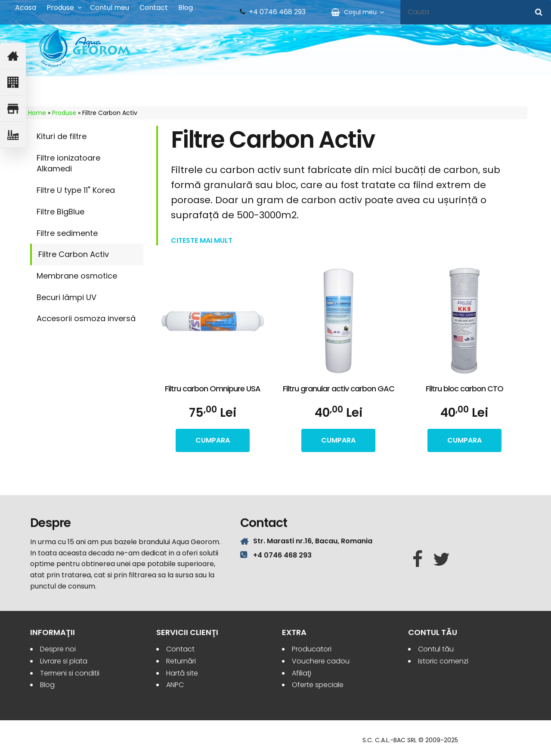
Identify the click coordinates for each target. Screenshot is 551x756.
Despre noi (58, 649)
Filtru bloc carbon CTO (464, 389)
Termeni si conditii (70, 673)
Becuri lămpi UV (67, 297)
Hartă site (182, 673)
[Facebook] (418, 560)
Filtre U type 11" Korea (76, 190)
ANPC (175, 685)
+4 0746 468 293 (277, 12)
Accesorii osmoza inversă (86, 318)
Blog (186, 8)
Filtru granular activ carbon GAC (339, 389)
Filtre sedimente (67, 233)
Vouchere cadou (321, 661)
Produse (60, 8)
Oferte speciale (318, 685)
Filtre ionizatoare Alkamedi (68, 163)
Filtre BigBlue (60, 212)
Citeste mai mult (202, 241)
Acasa (26, 8)
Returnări (181, 661)
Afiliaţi (302, 673)
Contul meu (110, 8)
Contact (154, 8)
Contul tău (436, 649)
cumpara (213, 440)
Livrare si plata (64, 661)
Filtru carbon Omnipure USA (213, 389)
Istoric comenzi (443, 661)
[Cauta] (539, 12)
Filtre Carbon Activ (74, 254)
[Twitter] (441, 560)
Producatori (312, 649)
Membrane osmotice (77, 276)
